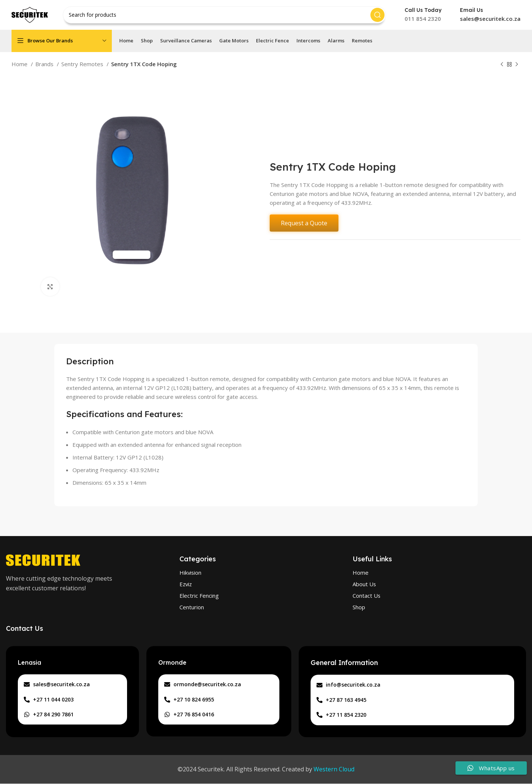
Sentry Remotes (83, 64)
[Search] (225, 15)
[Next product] (517, 65)
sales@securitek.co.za (490, 19)
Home (20, 64)
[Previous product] (502, 65)
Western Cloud (334, 770)
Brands (45, 64)
